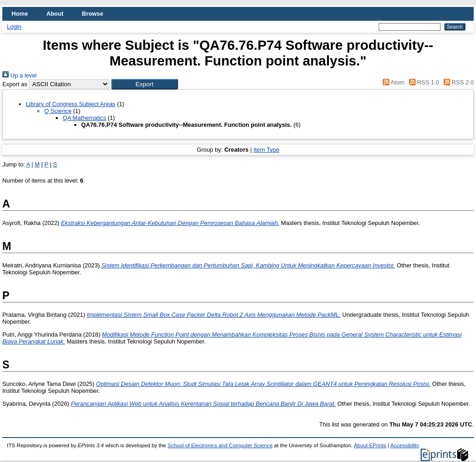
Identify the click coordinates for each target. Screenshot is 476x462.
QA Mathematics (84, 118)
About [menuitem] (55, 14)
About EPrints (370, 445)
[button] (145, 84)
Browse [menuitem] (93, 14)
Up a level (19, 75)
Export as (15, 84)
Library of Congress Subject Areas (71, 104)
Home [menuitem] (20, 14)
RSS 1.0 (422, 82)
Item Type (266, 150)
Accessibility (405, 445)
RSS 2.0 (457, 82)
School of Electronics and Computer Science (220, 445)
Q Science (58, 111)
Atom (392, 82)
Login (14, 27)
